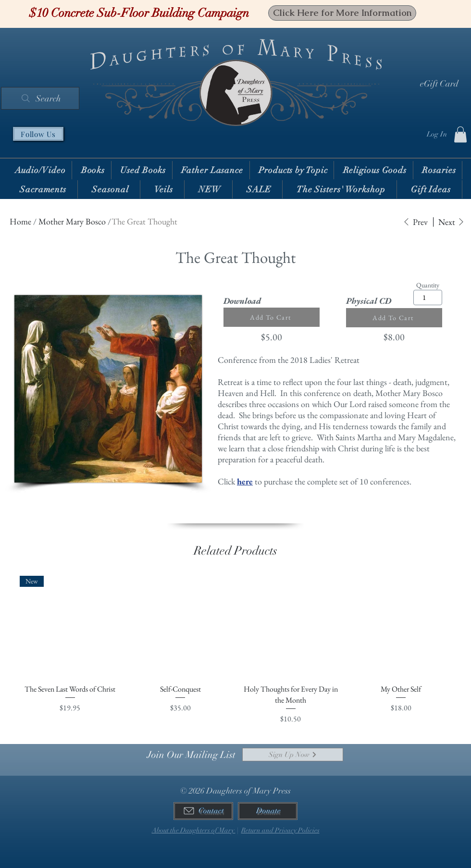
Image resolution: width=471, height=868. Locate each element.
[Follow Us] (38, 134)
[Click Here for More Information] (342, 13)
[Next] (451, 222)
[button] (460, 134)
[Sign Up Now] (293, 755)
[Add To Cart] (272, 317)
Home (20, 221)
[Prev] (415, 222)
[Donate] (268, 811)
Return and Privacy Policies (280, 830)
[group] (235, 650)
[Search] (40, 98)
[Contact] (203, 811)
